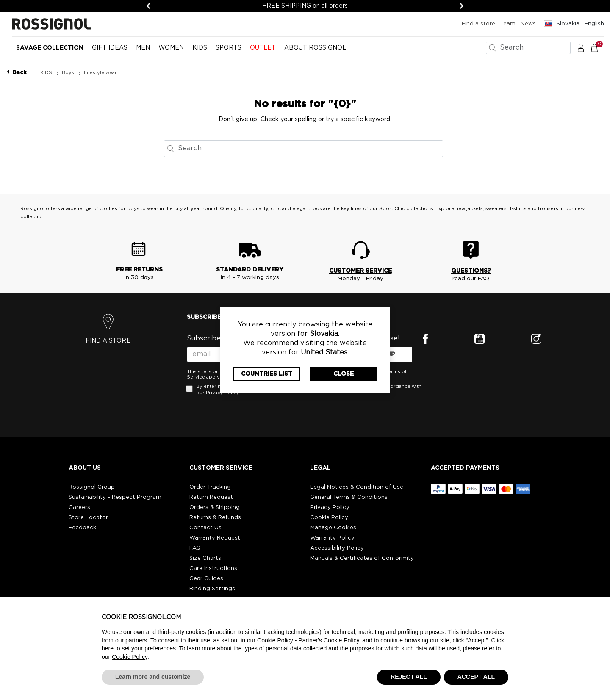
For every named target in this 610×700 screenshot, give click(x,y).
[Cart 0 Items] (599, 47)
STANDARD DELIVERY (250, 270)
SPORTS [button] (229, 48)
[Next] (462, 6)
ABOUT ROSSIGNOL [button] (315, 48)
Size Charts (205, 558)
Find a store (478, 24)
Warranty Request (215, 538)
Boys (69, 73)
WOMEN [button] (171, 48)
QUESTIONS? (471, 271)
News (528, 24)
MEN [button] (143, 48)
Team (508, 24)
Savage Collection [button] (50, 48)
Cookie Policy (329, 518)
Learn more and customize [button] (153, 677)
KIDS (47, 73)
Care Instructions (213, 569)
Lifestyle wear (100, 73)
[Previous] (148, 6)
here (108, 648)
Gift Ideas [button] (110, 48)
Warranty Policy (332, 538)
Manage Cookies (333, 528)
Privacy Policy (330, 508)
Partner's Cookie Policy (329, 640)
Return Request (211, 497)
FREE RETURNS (139, 270)
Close (344, 374)
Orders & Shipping (215, 508)
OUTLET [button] (263, 48)
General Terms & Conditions (349, 497)
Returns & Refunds (215, 518)
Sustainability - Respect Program (115, 497)
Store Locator (88, 518)
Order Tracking (210, 487)
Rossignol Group (92, 487)
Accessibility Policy (337, 548)
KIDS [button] (200, 48)
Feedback (82, 528)
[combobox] (528, 48)
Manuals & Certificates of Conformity (362, 558)
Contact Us (205, 528)
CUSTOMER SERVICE (360, 271)
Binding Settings (212, 589)
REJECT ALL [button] (409, 677)
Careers (79, 508)
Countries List (267, 374)
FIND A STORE (108, 341)
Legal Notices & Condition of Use (357, 487)
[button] (581, 47)
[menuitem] (50, 51)
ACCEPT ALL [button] (476, 677)
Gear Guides (206, 579)
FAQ (195, 548)
